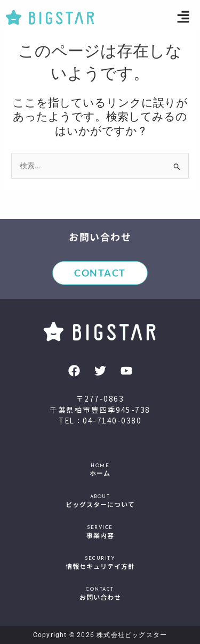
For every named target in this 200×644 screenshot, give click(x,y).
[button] (184, 18)
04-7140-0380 (112, 420)
